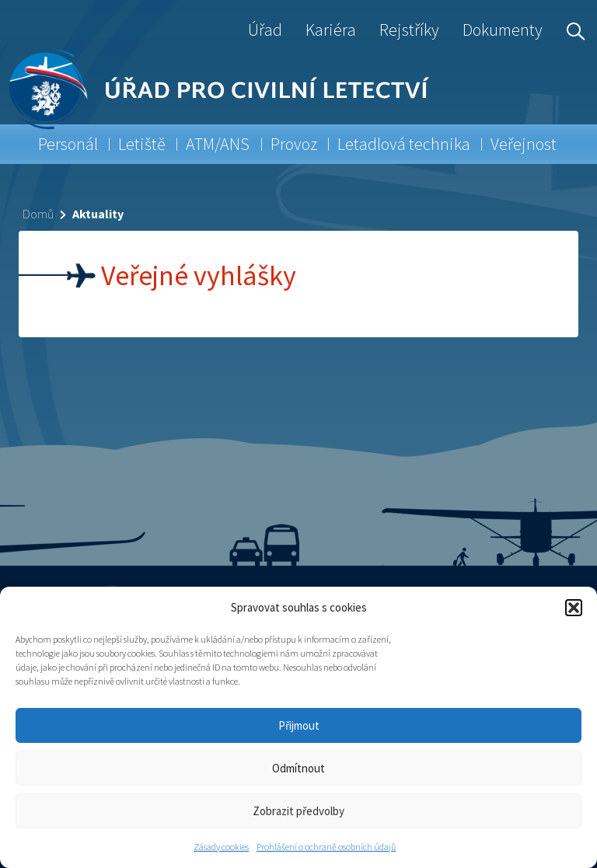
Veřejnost (524, 144)
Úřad (265, 30)
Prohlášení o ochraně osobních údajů (326, 847)
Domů (38, 214)
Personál (68, 144)
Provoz (294, 144)
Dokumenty (503, 30)
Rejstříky (409, 30)
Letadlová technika (404, 144)
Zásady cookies (221, 847)
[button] (574, 608)
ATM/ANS (218, 144)
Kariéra (331, 30)
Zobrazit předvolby (298, 811)
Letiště (142, 144)
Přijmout (299, 725)
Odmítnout (298, 768)
